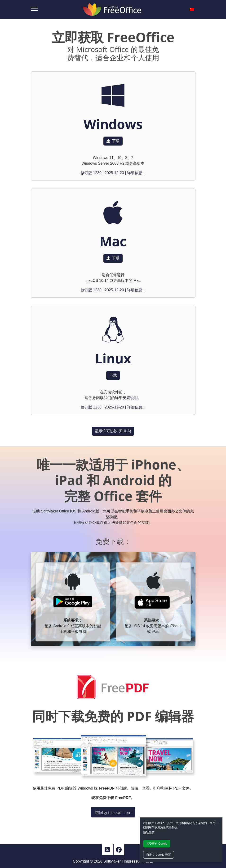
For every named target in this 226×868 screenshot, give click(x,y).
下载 (113, 141)
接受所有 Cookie (157, 844)
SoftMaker (112, 861)
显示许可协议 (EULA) (113, 431)
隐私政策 (149, 833)
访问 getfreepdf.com (113, 812)
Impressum (133, 861)
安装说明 (130, 398)
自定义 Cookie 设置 (159, 855)
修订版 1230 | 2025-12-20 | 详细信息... (113, 173)
